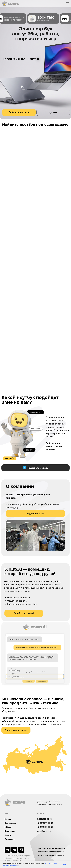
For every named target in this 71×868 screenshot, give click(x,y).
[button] (53, 112)
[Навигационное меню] (67, 3)
